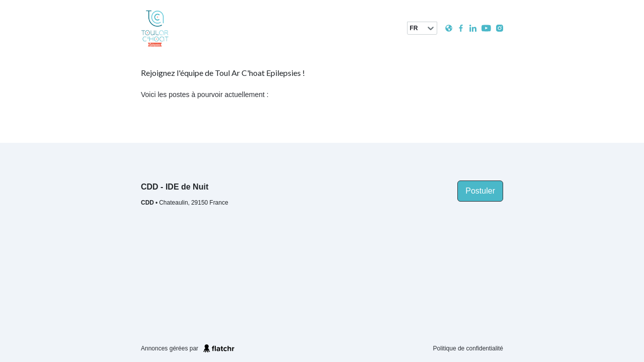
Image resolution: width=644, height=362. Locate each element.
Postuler (480, 191)
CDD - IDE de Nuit (175, 187)
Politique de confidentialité (468, 348)
